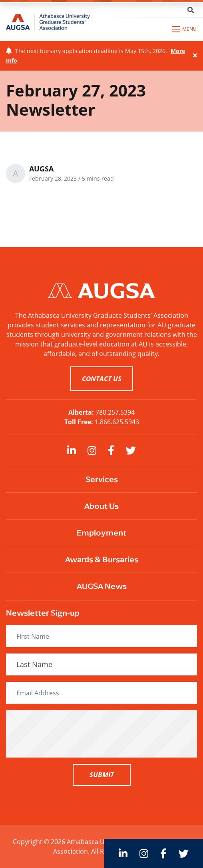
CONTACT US (102, 379)
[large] (72, 450)
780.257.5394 (115, 412)
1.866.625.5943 (117, 422)
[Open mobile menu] (184, 29)
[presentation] (101, 734)
